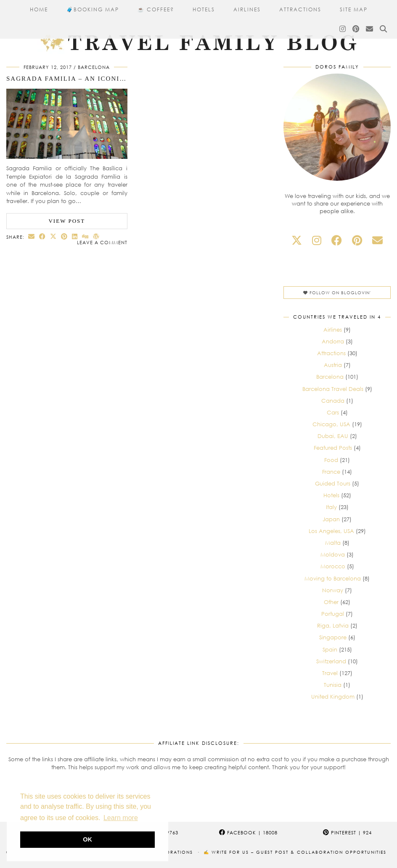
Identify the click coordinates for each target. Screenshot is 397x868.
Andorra (333, 341)
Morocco (333, 566)
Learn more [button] (121, 818)
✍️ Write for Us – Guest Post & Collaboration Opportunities (295, 852)
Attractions (300, 9)
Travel (330, 673)
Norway (333, 590)
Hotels (204, 9)
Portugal (333, 614)
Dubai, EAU (333, 436)
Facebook (248, 832)
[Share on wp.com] (96, 236)
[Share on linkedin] (75, 236)
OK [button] (87, 839)
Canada (333, 401)
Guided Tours (333, 483)
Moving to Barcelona (333, 578)
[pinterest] (357, 240)
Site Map (354, 9)
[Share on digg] (85, 236)
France (331, 472)
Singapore (333, 637)
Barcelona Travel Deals (333, 389)
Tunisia (333, 685)
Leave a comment (102, 242)
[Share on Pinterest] (64, 236)
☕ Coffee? (156, 9)
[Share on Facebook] (42, 236)
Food (331, 460)
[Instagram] (343, 29)
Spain (330, 649)
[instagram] (317, 240)
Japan (331, 519)
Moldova (333, 554)
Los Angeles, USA (331, 531)
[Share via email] (32, 236)
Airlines (247, 9)
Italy (331, 507)
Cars (333, 412)
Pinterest (347, 832)
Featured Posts (333, 448)
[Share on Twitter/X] (53, 236)
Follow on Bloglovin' (337, 293)
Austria (333, 365)
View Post (67, 221)
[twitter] (297, 240)
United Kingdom (333, 697)
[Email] (370, 29)
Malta (333, 543)
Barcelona (94, 67)
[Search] (384, 29)
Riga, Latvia (333, 625)
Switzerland (331, 661)
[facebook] (337, 240)
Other (331, 602)
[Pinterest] (356, 29)
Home (39, 9)
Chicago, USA (331, 424)
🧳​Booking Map (93, 9)
